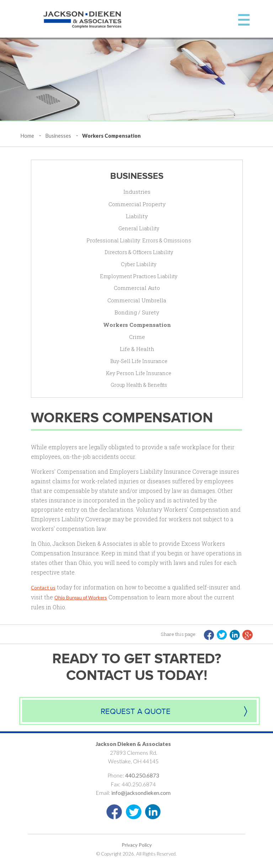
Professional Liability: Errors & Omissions (139, 240)
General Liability (139, 228)
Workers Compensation (137, 325)
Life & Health (137, 349)
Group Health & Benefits (139, 385)
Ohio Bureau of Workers (81, 597)
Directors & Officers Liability (139, 252)
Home (27, 136)
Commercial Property (137, 204)
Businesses (58, 136)
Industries (137, 192)
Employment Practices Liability (139, 276)
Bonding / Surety (137, 312)
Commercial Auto (137, 288)
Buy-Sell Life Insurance (139, 361)
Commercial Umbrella (137, 300)
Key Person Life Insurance (139, 373)
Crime (137, 337)
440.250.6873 (142, 775)
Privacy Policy (137, 845)
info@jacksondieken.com (141, 793)
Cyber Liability (139, 264)
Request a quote (136, 712)
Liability (137, 216)
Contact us (43, 587)
